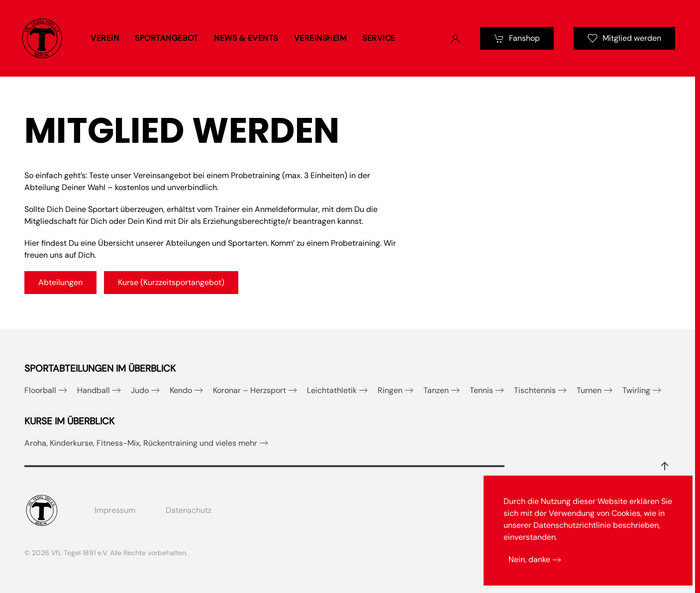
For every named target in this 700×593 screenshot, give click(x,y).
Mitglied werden (624, 38)
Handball (94, 390)
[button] (665, 466)
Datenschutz (189, 510)
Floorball (40, 390)
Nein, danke (529, 559)
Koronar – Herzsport (250, 390)
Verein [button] (105, 38)
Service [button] (379, 38)
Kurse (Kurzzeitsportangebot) (171, 282)
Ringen (390, 390)
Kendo (181, 390)
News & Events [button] (246, 38)
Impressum (115, 510)
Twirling (636, 390)
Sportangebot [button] (166, 38)
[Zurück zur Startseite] (42, 38)
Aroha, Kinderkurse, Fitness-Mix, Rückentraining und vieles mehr (141, 443)
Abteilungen (60, 282)
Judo (140, 390)
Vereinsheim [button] (320, 38)
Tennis (481, 390)
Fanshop (517, 38)
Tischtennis (535, 390)
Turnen (589, 390)
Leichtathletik (332, 390)
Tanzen (436, 390)
